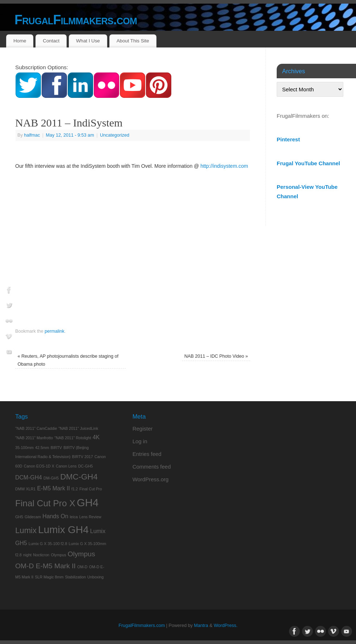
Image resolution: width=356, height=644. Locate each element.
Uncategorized (115, 135)
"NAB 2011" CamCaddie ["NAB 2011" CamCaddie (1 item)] (36, 428)
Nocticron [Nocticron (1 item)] (41, 555)
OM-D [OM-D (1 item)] (82, 567)
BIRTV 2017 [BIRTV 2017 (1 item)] (83, 457)
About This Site (133, 41)
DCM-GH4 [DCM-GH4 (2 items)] (29, 477)
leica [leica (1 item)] (74, 517)
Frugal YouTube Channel (308, 163)
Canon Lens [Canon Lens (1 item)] (66, 466)
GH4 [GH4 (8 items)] (88, 502)
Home (20, 41)
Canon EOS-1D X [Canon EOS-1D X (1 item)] (39, 466)
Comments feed (152, 467)
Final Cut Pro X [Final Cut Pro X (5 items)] (45, 503)
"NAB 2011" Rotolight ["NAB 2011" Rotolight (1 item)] (73, 438)
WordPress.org (151, 479)
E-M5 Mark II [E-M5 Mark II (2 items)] (53, 488)
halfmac (32, 135)
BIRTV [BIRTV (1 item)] (56, 448)
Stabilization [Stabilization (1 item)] (75, 577)
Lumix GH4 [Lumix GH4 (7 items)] (63, 530)
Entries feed (147, 454)
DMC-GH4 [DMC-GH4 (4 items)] (79, 477)
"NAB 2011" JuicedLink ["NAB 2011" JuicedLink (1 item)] (78, 428)
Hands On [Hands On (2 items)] (55, 516)
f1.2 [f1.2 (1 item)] (75, 489)
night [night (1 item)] (27, 555)
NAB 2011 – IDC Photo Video (216, 356)
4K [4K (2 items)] (96, 437)
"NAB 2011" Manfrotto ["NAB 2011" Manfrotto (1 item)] (34, 438)
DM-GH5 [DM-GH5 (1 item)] (51, 478)
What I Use (88, 41)
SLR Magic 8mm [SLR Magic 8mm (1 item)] (49, 577)
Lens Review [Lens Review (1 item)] (90, 517)
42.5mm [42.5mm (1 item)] (42, 448)
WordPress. (226, 626)
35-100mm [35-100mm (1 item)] (24, 448)
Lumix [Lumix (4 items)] (26, 530)
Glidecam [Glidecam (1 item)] (33, 517)
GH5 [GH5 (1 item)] (19, 517)
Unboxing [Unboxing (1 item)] (95, 577)
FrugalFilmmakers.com (76, 20)
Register (143, 429)
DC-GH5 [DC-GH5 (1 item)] (86, 466)
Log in (140, 441)
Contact (51, 41)
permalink (55, 331)
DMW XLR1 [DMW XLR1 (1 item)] (25, 489)
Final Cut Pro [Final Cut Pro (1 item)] (91, 489)
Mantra (201, 626)
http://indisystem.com (224, 166)
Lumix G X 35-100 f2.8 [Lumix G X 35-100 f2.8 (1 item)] (48, 544)
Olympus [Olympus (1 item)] (58, 555)
